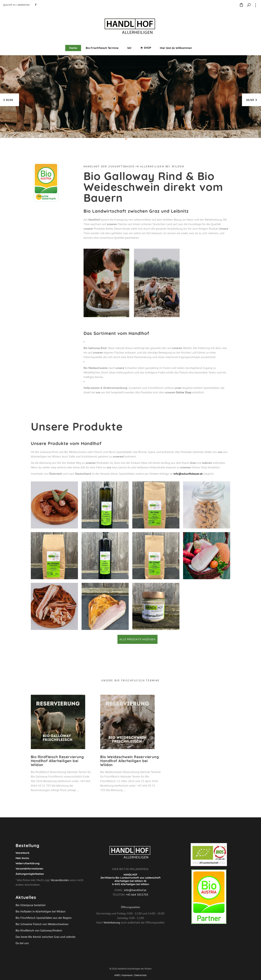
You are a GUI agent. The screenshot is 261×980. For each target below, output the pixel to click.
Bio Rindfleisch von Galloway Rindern (39, 930)
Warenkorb (22, 853)
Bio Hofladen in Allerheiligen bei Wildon (41, 911)
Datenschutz (140, 975)
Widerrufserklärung (28, 863)
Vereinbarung (112, 922)
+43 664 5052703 (137, 895)
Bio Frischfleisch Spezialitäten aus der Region (44, 918)
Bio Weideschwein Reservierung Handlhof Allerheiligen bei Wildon (130, 761)
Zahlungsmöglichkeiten (30, 874)
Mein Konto (22, 858)
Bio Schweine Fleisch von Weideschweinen (42, 924)
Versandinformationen (29, 869)
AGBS (117, 975)
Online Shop (184, 392)
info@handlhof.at (135, 890)
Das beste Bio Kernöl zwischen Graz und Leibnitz (45, 937)
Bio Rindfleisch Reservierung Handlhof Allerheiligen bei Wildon (57, 761)
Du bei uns (22, 943)
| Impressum (127, 975)
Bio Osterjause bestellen (31, 905)
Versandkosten (60, 880)
